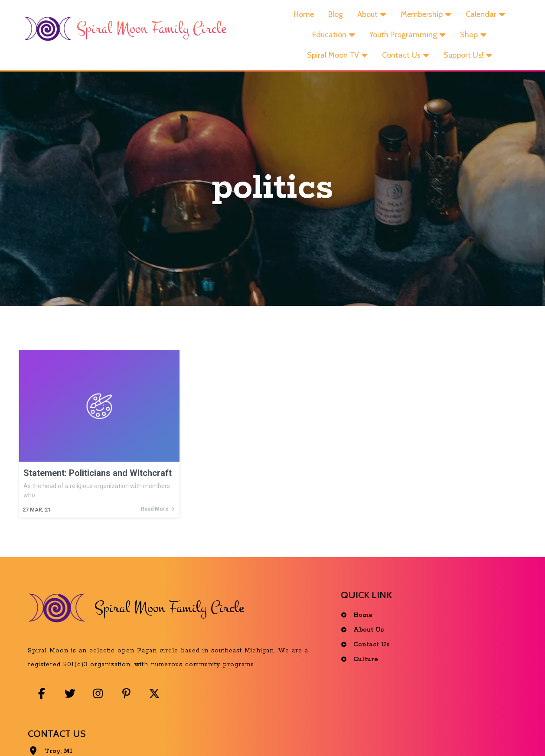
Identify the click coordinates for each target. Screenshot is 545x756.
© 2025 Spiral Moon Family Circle (275, 736)
